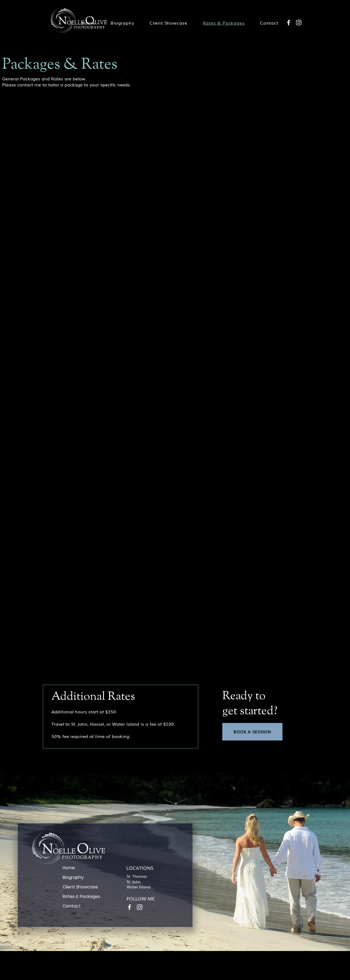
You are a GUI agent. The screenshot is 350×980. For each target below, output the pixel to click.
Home (69, 868)
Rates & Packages (81, 896)
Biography (73, 877)
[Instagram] (299, 23)
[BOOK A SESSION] (252, 732)
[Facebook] (289, 23)
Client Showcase (80, 887)
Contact (72, 906)
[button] (169, 23)
